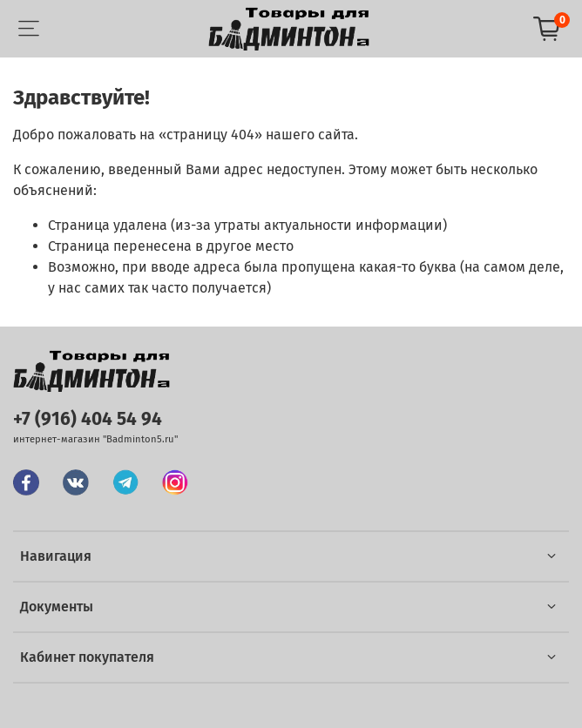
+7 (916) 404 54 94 (88, 419)
